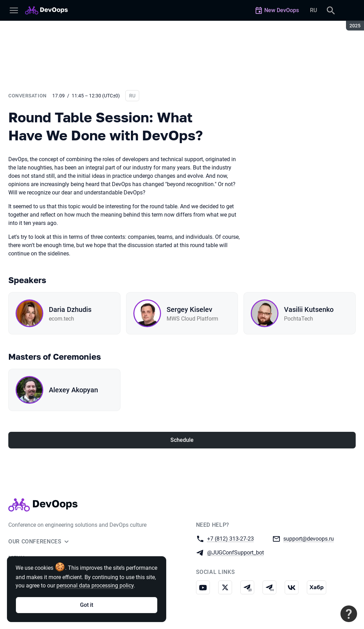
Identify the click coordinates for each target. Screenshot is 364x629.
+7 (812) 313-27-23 (230, 538)
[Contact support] (349, 614)
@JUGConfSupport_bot (236, 552)
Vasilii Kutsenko (309, 309)
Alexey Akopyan (73, 390)
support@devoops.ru (309, 538)
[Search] (331, 10)
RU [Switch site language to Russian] (313, 10)
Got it (87, 605)
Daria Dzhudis (70, 309)
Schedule (182, 440)
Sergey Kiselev (189, 309)
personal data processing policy (95, 586)
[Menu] (14, 10)
